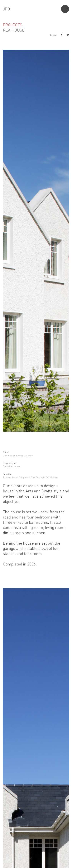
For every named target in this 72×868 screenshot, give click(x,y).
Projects (12, 25)
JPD (6, 9)
